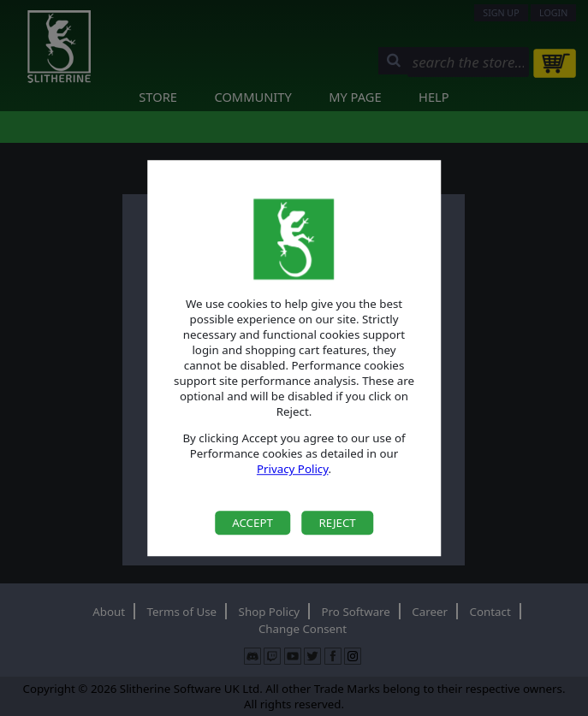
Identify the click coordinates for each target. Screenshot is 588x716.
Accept (252, 523)
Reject (337, 523)
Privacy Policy (293, 470)
